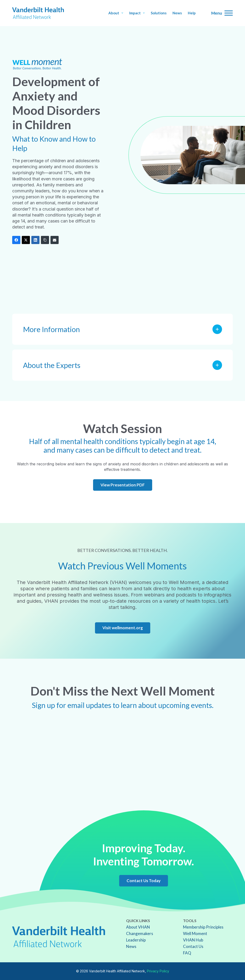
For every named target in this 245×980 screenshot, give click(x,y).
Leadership (136, 940)
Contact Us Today (144, 881)
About (116, 13)
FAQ (187, 953)
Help (192, 13)
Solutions (159, 13)
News (177, 13)
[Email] (55, 240)
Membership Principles (203, 927)
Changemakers (140, 933)
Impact (137, 13)
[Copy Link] (45, 240)
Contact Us (193, 946)
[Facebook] (16, 240)
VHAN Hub (193, 940)
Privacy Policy (158, 971)
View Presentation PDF (123, 485)
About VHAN (138, 927)
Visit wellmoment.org (123, 628)
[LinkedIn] (35, 240)
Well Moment (195, 933)
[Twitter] (26, 240)
